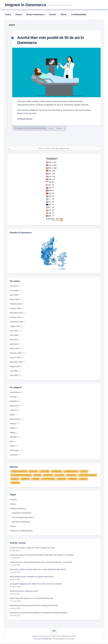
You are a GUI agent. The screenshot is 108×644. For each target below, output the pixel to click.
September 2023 (16, 322)
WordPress (48, 639)
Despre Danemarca (35, 15)
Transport (14, 455)
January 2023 (15, 358)
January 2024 (15, 309)
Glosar (64, 15)
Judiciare (14, 410)
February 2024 (16, 304)
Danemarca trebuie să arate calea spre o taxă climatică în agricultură (38, 570)
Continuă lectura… (26, 119)
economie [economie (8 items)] (44, 471)
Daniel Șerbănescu (38, 128)
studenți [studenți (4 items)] (15, 483)
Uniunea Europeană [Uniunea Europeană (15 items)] (19, 471)
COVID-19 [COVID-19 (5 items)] (48, 475)
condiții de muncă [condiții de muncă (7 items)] (71, 471)
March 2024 (14, 300)
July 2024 (14, 286)
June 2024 (14, 291)
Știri (11, 442)
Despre (19, 15)
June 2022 (14, 376)
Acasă (8, 15)
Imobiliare (14, 401)
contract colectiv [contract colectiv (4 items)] (48, 479)
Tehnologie (14, 451)
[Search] (54, 149)
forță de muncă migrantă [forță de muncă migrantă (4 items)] (88, 475)
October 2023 (15, 318)
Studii (12, 446)
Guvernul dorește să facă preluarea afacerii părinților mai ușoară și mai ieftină (42, 555)
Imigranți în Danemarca (22, 513)
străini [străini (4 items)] (36, 479)
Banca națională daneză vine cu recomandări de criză (32, 598)
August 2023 (15, 326)
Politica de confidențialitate (22, 531)
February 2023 (16, 353)
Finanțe (13, 397)
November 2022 (16, 362)
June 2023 (14, 335)
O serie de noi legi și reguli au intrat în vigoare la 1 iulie (32, 548)
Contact (52, 15)
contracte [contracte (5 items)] (60, 475)
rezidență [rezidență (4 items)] (62, 479)
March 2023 (14, 349)
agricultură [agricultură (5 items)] (71, 475)
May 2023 (14, 340)
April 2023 (14, 344)
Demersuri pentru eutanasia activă (24, 591)
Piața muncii (15, 419)
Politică (51, 128)
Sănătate (59, 128)
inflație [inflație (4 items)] (15, 479)
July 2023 (14, 331)
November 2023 (16, 313)
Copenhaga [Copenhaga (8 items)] (57, 471)
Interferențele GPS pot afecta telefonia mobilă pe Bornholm (34, 606)
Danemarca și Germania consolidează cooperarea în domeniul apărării (38, 613)
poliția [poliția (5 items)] (38, 475)
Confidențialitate (79, 15)
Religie (13, 433)
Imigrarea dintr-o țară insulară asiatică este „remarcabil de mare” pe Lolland (41, 562)
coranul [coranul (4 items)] (83, 479)
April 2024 (14, 295)
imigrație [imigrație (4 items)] (73, 479)
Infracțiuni (14, 406)
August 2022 (15, 367)
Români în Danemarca (21, 522)
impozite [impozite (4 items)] (25, 479)
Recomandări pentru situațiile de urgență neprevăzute (32, 577)
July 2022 (14, 371)
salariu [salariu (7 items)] (84, 471)
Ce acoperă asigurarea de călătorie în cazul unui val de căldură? (36, 584)
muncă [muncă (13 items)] (33, 471)
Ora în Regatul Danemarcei (23, 518)
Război (13, 428)
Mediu (12, 415)
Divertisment (15, 393)
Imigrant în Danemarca (25, 5)
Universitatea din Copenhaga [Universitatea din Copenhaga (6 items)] (22, 475)
